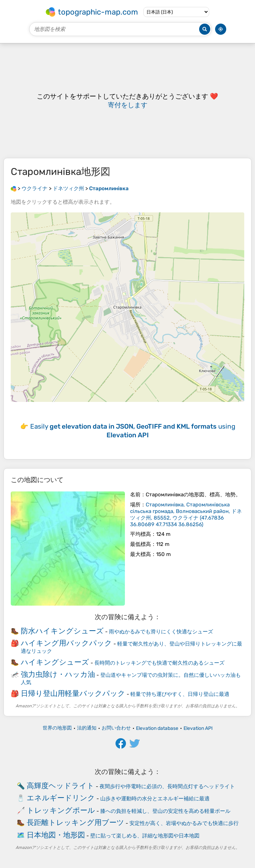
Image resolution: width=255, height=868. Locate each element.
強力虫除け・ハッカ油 (58, 674)
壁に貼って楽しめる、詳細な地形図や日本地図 (145, 836)
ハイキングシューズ (55, 662)
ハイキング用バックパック (66, 643)
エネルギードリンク (61, 798)
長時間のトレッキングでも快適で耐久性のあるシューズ (159, 663)
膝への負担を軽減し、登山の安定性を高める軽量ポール (165, 811)
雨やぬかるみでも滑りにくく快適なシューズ (161, 632)
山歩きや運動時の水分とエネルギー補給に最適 (155, 799)
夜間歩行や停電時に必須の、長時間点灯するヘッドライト (167, 786)
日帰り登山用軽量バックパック (73, 693)
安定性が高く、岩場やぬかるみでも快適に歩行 (184, 823)
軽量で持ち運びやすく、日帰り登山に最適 (180, 694)
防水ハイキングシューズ (62, 631)
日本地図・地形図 (56, 835)
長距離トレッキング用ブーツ (75, 822)
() (186, 515)
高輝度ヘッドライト (61, 786)
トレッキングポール (61, 810)
